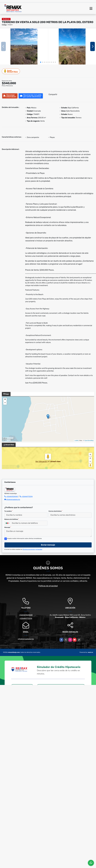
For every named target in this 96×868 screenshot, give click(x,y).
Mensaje (8, 527)
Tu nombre (8, 511)
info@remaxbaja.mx (13, 499)
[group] (24, 46)
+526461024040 (12, 496)
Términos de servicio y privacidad (32, 549)
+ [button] (5, 399)
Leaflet (76, 440)
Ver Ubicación (42, 462)
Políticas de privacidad (48, 586)
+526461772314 (27, 496)
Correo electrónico (55, 511)
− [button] (5, 403)
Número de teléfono (12, 519)
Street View (11, 71)
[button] (41, 62)
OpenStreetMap (89, 440)
